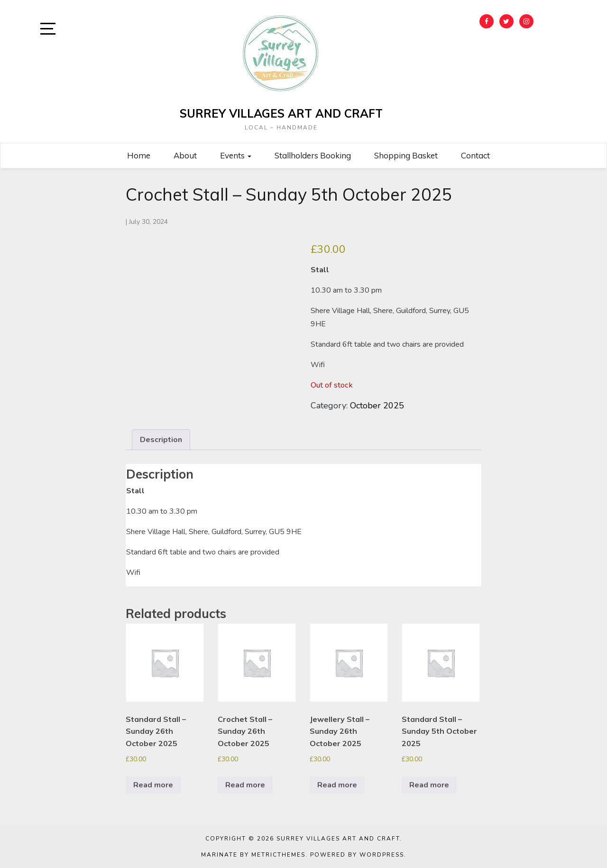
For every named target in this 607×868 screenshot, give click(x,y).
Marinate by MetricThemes (253, 855)
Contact (475, 155)
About (185, 155)
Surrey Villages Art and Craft (281, 113)
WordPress (382, 855)
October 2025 (377, 406)
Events (236, 155)
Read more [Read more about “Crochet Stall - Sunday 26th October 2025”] (245, 785)
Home (139, 155)
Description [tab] (161, 440)
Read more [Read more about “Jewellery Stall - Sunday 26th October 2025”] (337, 785)
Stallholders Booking (313, 155)
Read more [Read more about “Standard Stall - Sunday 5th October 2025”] (429, 785)
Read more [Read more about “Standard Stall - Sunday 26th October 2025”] (153, 785)
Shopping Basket (406, 155)
